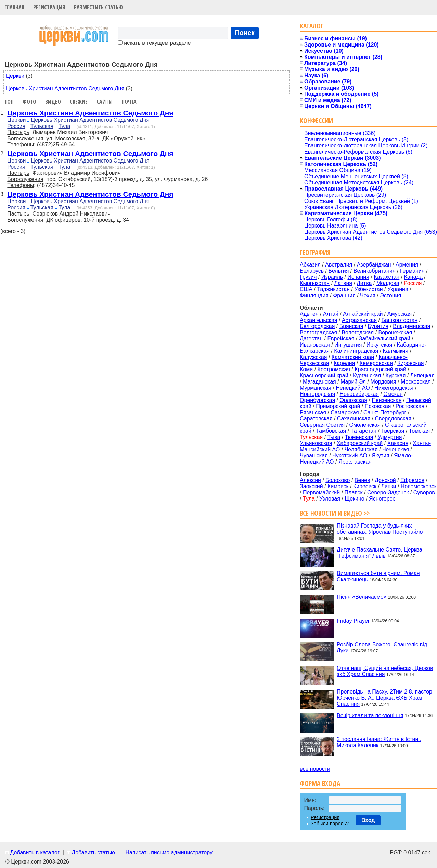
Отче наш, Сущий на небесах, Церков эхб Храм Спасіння (385, 671)
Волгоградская (318, 332)
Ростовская (410, 406)
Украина (398, 289)
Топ (9, 102)
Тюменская (359, 437)
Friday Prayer (353, 620)
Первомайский (321, 493)
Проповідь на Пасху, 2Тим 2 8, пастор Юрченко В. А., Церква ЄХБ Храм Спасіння (384, 698)
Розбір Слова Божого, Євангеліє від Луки (382, 647)
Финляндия (314, 295)
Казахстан (387, 277)
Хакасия (398, 443)
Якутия (381, 456)
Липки (388, 486)
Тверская (393, 431)
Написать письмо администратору (169, 852)
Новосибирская (359, 394)
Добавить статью (93, 852)
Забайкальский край (385, 339)
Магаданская (319, 382)
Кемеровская (376, 363)
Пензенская (387, 400)
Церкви (15, 76)
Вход (368, 820)
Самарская (345, 412)
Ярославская (355, 462)
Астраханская (359, 320)
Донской (385, 480)
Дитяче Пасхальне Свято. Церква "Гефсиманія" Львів (380, 552)
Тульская (42, 126)
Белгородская (317, 326)
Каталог (312, 26)
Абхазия (310, 265)
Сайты (105, 102)
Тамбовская (331, 431)
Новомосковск (419, 486)
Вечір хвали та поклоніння (370, 715)
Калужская (313, 357)
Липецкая (422, 375)
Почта (129, 102)
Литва (364, 283)
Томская (419, 431)
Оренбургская (317, 400)
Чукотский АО (350, 456)
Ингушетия (348, 345)
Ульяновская (316, 443)
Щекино (355, 499)
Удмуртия (390, 437)
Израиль (332, 277)
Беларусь (312, 271)
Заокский (311, 486)
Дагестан (311, 339)
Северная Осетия (322, 425)
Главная (14, 7)
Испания (358, 277)
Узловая (330, 499)
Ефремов (412, 480)
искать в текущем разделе (154, 43)
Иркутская (380, 345)
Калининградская (356, 351)
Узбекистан (368, 289)
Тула (65, 126)
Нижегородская (394, 388)
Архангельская (318, 320)
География (315, 252)
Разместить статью (98, 7)
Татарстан (364, 431)
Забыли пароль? (330, 824)
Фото (29, 102)
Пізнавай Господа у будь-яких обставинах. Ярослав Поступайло (380, 529)
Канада (413, 277)
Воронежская (395, 332)
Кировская (410, 363)
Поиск (245, 33)
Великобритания (375, 271)
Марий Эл (353, 382)
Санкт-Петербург (385, 412)
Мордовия (383, 382)
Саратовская (316, 419)
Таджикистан (333, 289)
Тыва (334, 437)
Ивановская (315, 345)
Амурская (400, 314)
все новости (315, 769)
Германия (412, 271)
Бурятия (378, 326)
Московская (416, 382)
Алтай (331, 314)
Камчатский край (353, 357)
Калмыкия (396, 351)
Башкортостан (399, 320)
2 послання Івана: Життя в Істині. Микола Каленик (379, 742)
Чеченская (396, 449)
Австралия (339, 265)
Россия (16, 126)
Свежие (79, 102)
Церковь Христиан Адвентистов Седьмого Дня (65, 88)
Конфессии (316, 121)
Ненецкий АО (353, 388)
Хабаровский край (360, 443)
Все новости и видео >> (335, 513)
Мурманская (316, 388)
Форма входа (320, 783)
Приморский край (338, 406)
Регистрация (49, 7)
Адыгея (309, 314)
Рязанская (313, 412)
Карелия (344, 363)
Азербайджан (374, 265)
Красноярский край (324, 375)
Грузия (308, 277)
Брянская (351, 326)
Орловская (353, 400)
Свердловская (393, 419)
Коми (306, 369)
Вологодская (358, 332)
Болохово (338, 480)
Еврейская (341, 339)
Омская (393, 394)
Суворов (424, 493)
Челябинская (361, 449)
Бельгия (338, 271)
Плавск (354, 493)
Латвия (343, 283)
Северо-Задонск (388, 493)
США (306, 289)
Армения (407, 265)
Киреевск (365, 486)
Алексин (310, 480)
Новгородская (317, 394)
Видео (53, 102)
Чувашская (314, 456)
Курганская (367, 375)
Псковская (378, 406)
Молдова (388, 283)
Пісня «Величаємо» (362, 597)
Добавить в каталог (35, 852)
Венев (362, 480)
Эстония (390, 295)
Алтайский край (363, 314)
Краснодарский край (380, 369)
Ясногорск (382, 499)
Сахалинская (354, 419)
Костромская (334, 369)
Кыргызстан (315, 283)
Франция (344, 295)
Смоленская (365, 425)
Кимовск (338, 486)
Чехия (368, 295)
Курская (395, 375)
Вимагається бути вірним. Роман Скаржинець (378, 576)
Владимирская (412, 326)
